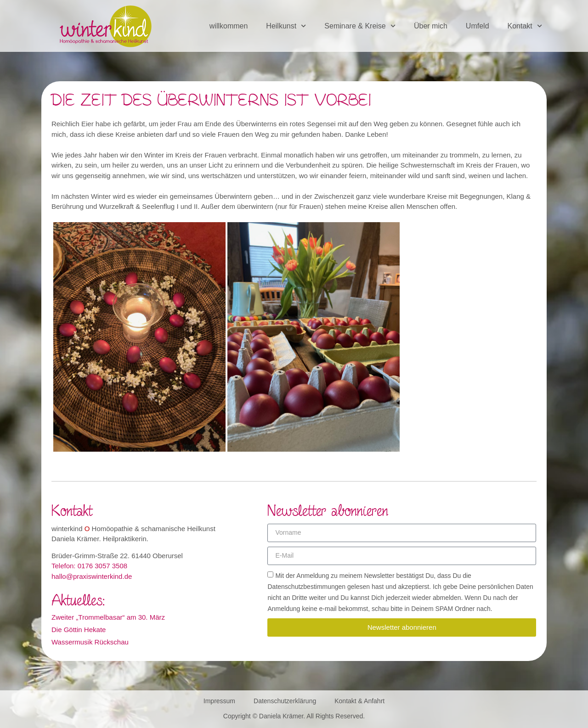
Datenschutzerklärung (285, 701)
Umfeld (478, 26)
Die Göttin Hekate (79, 630)
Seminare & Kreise (360, 26)
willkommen (229, 26)
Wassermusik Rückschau (90, 642)
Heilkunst (286, 26)
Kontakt (525, 26)
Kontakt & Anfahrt (359, 701)
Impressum (219, 701)
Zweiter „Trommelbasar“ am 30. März (108, 617)
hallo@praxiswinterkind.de (92, 576)
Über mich (431, 26)
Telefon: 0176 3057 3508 (89, 566)
